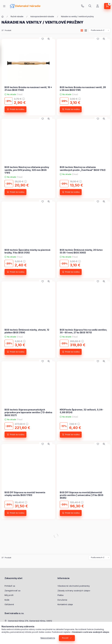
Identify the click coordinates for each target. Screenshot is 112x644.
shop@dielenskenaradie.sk (21, 630)
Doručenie (62, 600)
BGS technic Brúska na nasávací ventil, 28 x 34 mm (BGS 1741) (83, 89)
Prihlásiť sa (10, 586)
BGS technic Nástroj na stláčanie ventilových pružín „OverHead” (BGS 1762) (83, 168)
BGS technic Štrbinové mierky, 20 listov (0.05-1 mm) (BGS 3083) (81, 251)
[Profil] (98, 6)
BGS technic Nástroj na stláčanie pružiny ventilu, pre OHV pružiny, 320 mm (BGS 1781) (27, 170)
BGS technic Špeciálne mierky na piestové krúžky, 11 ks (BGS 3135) (27, 251)
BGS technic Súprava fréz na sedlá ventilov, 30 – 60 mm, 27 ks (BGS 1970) (83, 331)
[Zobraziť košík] (107, 6)
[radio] (86, 30)
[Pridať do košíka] (15, 109)
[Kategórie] (4, 6)
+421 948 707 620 (83, 6)
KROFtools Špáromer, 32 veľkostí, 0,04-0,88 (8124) (82, 411)
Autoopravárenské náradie (42, 16)
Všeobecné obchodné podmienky (74, 586)
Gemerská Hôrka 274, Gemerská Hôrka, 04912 (30, 621)
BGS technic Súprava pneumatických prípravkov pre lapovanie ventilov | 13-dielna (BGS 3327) (28, 412)
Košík (7, 600)
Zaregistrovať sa (12, 591)
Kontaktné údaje (65, 604)
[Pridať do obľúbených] (43, 39)
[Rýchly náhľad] (49, 39)
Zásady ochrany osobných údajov (74, 591)
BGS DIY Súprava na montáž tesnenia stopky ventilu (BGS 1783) (25, 494)
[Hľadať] (90, 6)
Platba (60, 595)
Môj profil (9, 595)
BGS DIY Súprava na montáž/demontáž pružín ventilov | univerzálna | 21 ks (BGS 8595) (82, 495)
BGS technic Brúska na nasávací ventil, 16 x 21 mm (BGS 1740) (28, 89)
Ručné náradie (17, 16)
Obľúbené (9, 604)
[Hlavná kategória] (3, 17)
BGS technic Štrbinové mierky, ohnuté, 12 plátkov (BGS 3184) (27, 331)
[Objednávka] (99, 30)
